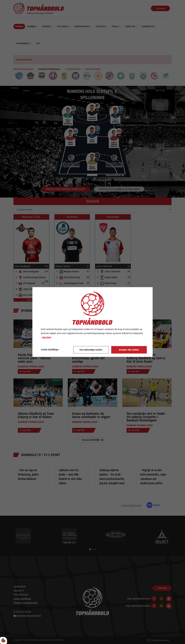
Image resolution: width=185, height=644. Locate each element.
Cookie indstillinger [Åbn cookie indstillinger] (50, 350)
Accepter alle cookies (129, 350)
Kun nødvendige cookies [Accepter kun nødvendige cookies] (91, 350)
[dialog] (93, 322)
